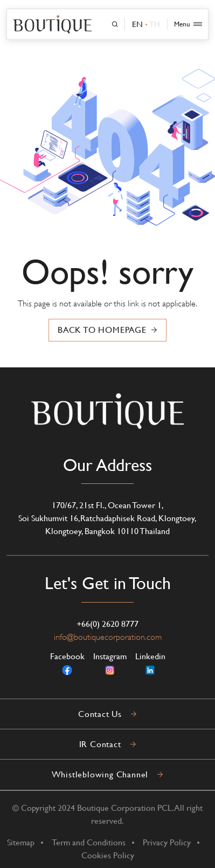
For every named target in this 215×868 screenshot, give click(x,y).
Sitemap (21, 842)
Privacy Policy (167, 842)
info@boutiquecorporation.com (108, 637)
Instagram (110, 664)
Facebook (67, 664)
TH (155, 24)
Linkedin (150, 664)
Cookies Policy (108, 855)
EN (137, 24)
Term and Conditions (89, 842)
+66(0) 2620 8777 (107, 624)
